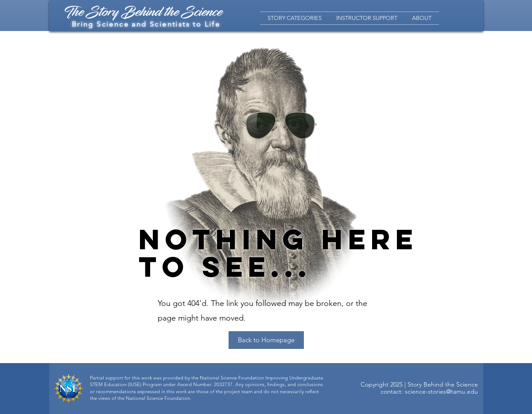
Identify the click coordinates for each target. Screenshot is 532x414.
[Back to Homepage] (266, 340)
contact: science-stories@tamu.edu (429, 391)
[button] (295, 18)
